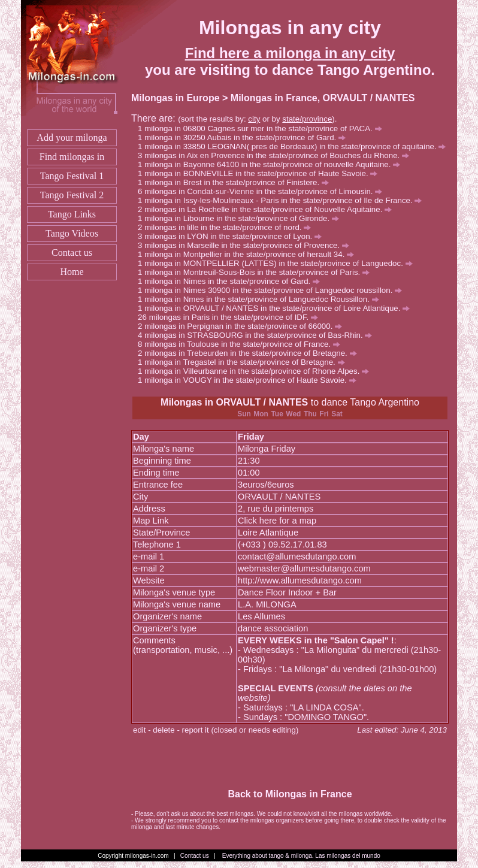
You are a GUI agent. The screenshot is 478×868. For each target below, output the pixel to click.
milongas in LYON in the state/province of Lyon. (233, 236)
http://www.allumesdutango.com (300, 580)
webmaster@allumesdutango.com (304, 568)
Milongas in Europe (176, 98)
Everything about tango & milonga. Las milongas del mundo (301, 856)
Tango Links (72, 214)
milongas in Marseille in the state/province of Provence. (247, 245)
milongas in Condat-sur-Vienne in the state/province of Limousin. (263, 191)
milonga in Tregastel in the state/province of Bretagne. (244, 362)
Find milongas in (72, 157)
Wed (293, 414)
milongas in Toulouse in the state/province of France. (242, 344)
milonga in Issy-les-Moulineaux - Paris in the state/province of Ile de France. (283, 200)
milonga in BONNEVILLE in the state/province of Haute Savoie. (261, 173)
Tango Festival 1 (72, 176)
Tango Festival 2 (72, 195)
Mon (261, 414)
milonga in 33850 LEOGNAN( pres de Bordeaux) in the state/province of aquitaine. (295, 146)
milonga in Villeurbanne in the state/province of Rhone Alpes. (257, 371)
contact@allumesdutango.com (297, 557)
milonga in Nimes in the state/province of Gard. (232, 281)
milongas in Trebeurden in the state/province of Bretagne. (250, 353)
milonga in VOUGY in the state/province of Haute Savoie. (250, 380)
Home (72, 272)
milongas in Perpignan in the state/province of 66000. (243, 326)
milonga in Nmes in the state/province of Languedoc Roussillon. (261, 299)
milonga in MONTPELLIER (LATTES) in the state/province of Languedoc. (278, 263)
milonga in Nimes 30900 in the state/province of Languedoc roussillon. (273, 290)
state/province (307, 119)
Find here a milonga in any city (290, 53)
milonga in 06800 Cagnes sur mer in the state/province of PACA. (263, 128)
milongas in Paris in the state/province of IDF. (234, 317)
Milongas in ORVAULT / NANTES (234, 402)
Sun (244, 414)
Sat (337, 414)
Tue (277, 414)
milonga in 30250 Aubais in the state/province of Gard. (245, 137)
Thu (310, 414)
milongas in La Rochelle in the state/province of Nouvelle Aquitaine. (268, 209)
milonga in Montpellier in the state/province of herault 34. (249, 254)
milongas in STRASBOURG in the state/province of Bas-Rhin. (258, 335)
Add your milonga (72, 137)
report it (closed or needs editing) (240, 730)
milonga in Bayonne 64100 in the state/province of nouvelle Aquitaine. (272, 164)
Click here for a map (277, 521)
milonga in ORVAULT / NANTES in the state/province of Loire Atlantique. (277, 308)
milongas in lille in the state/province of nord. (228, 227)
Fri (324, 414)
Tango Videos (72, 233)
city (254, 119)
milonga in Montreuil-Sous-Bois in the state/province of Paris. (257, 272)
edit (140, 730)
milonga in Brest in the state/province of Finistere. (237, 182)
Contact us (72, 252)
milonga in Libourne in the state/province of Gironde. (242, 218)
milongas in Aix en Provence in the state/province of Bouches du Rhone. (277, 155)
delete (164, 730)
